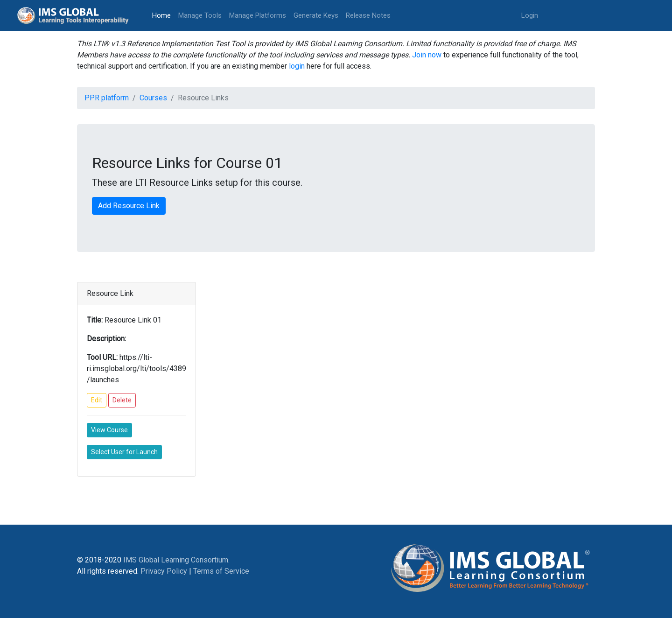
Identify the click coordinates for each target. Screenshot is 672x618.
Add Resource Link (129, 206)
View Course (109, 430)
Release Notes (368, 15)
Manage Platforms (258, 15)
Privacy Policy (164, 571)
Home (163, 15)
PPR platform (107, 98)
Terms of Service (221, 571)
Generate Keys (316, 15)
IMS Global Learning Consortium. (176, 560)
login (297, 66)
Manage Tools (200, 15)
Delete (122, 400)
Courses (153, 98)
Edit (97, 400)
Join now (427, 55)
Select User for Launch (124, 452)
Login (530, 15)
